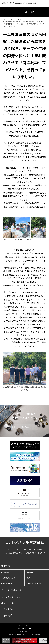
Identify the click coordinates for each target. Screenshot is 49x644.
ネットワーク (7, 583)
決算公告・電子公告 (34, 583)
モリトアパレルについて (13, 590)
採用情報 (5, 616)
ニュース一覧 (15, 19)
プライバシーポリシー (25, 625)
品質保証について (8, 578)
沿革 (28, 578)
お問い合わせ (25, 427)
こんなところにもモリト (13, 597)
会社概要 (30, 572)
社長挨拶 (5, 572)
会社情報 (5, 566)
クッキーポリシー (25, 628)
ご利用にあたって (24, 632)
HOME (5, 19)
